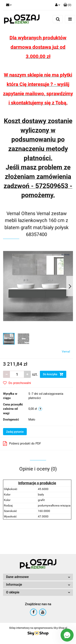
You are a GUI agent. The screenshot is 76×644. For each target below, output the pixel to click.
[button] (67, 5)
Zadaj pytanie (15, 432)
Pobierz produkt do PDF (22, 443)
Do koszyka (53, 374)
